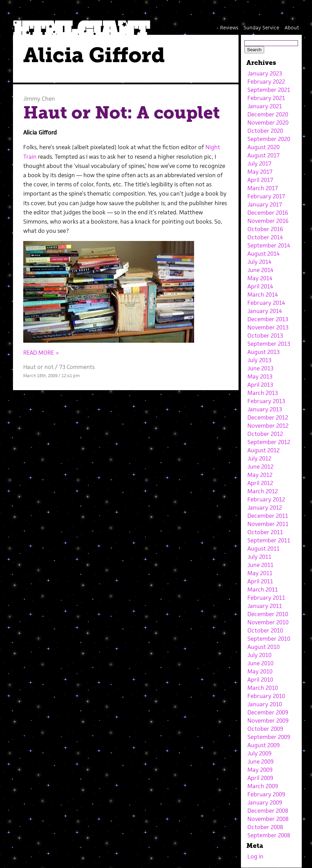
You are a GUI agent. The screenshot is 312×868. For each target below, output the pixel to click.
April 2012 (260, 483)
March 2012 (263, 491)
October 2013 (265, 336)
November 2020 (268, 123)
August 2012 (263, 450)
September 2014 (269, 245)
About (292, 27)
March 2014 (263, 295)
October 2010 (265, 630)
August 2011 (263, 549)
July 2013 (259, 360)
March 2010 (263, 688)
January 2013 (265, 409)
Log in (255, 856)
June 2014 (260, 270)
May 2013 (260, 376)
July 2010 (259, 655)
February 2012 (266, 499)
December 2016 (268, 213)
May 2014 (260, 278)
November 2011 (268, 524)
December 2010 (268, 614)
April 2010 (260, 680)
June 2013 (260, 368)
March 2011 (263, 589)
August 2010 (263, 647)
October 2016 (265, 229)
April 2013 (260, 385)
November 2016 (268, 221)
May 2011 (260, 573)
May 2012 (260, 475)
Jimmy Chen (39, 99)
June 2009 (260, 762)
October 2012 (265, 434)
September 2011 (269, 540)
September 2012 (269, 442)
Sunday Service (261, 27)
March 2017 (263, 188)
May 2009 (260, 770)
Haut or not (38, 367)
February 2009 (266, 794)
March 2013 (263, 393)
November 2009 (268, 721)
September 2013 (269, 344)
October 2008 (265, 827)
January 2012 (265, 508)
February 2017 (266, 196)
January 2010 (265, 704)
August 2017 (263, 155)
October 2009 (265, 729)
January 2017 (265, 204)
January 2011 (265, 606)
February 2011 (266, 598)
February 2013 (266, 401)
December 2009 (268, 712)
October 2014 (265, 237)
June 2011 (260, 565)
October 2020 (265, 131)
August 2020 (263, 147)
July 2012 (259, 458)
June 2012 (260, 467)
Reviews (229, 27)
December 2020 (268, 114)
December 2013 (268, 319)
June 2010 (260, 663)
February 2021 (266, 98)
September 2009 (269, 737)
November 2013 (268, 327)
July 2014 (259, 262)
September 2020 (269, 139)
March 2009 (263, 786)
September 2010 (269, 639)
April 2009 (260, 778)
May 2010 (260, 671)
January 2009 (265, 802)
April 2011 (260, 581)
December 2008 (268, 811)
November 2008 (268, 819)
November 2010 (268, 622)
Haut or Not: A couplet (121, 113)
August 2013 (263, 352)
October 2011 (265, 532)
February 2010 (266, 696)
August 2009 (263, 745)
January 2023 (265, 73)
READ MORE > (41, 353)
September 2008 (269, 835)
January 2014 (265, 311)
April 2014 (260, 286)
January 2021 (265, 106)
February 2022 (266, 82)
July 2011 (259, 557)
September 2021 (269, 90)
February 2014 (266, 303)
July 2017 (259, 163)
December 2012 (268, 417)
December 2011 (268, 516)
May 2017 (260, 172)
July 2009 (259, 753)
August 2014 (263, 254)
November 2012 (268, 426)
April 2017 (260, 180)
